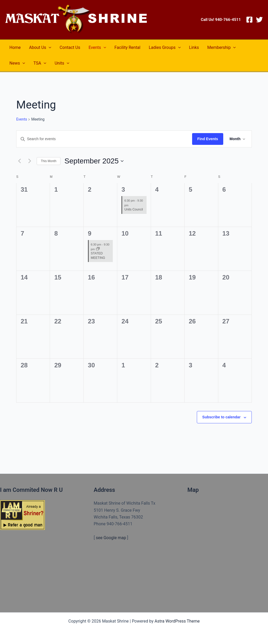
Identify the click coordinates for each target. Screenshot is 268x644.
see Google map (111, 538)
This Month (49, 161)
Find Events (208, 139)
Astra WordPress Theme (177, 621)
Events (22, 119)
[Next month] (30, 161)
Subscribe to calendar (221, 417)
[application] (49, 48)
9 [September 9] (90, 233)
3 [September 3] (123, 189)
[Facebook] (249, 20)
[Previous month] (19, 161)
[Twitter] (259, 20)
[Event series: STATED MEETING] (98, 249)
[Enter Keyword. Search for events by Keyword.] (104, 139)
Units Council (134, 209)
